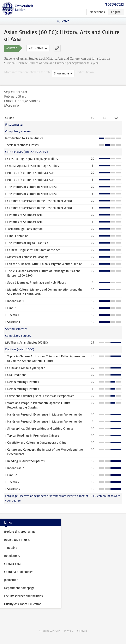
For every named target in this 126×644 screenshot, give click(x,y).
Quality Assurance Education (23, 604)
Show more (62, 74)
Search (65, 21)
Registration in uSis (17, 540)
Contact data (12, 564)
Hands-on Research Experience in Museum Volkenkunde (44, 415)
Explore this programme (20, 532)
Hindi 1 (12, 308)
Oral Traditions (17, 375)
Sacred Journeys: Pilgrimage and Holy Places (37, 283)
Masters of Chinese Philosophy (27, 257)
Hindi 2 (12, 475)
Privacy (68, 631)
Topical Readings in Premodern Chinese (33, 436)
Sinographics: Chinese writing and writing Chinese (40, 429)
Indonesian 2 (16, 468)
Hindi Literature (18, 236)
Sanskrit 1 (14, 322)
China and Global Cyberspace (26, 368)
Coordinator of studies (19, 572)
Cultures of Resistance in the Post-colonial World (40, 201)
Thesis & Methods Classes (22, 145)
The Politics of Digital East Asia (28, 243)
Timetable (11, 548)
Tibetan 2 (13, 482)
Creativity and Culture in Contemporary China (37, 443)
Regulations (12, 556)
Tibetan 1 (13, 315)
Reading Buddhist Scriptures (26, 461)
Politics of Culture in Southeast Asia (31, 173)
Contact (82, 631)
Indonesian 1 (16, 301)
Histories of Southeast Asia (25, 215)
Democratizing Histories (23, 382)
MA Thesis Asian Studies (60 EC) (26, 343)
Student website (49, 631)
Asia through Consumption (25, 229)
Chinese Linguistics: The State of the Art (34, 250)
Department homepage (19, 588)
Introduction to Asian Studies (24, 138)
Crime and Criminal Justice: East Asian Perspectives (41, 396)
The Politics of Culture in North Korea (32, 187)
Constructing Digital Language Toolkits (32, 159)
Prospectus (114, 4)
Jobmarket (11, 580)
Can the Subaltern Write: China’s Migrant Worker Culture (45, 264)
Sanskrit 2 (14, 489)
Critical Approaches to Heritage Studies (33, 166)
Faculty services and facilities (23, 596)
